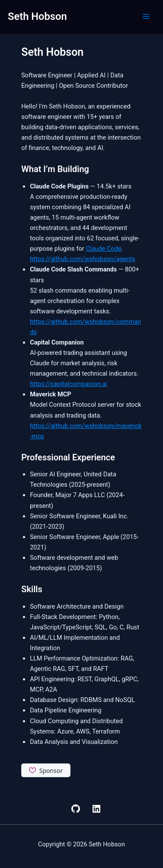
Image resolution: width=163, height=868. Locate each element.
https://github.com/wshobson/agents (83, 259)
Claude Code (103, 249)
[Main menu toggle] (146, 16)
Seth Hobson (37, 16)
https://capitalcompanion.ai (69, 384)
